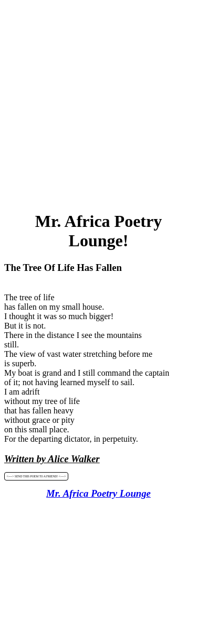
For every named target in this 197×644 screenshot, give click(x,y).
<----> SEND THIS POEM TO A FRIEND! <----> (37, 476)
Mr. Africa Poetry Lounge (98, 493)
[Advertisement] (98, 102)
